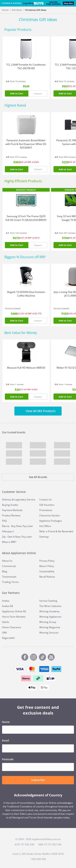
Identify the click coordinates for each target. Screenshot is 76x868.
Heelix (6, 622)
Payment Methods (12, 510)
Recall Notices (47, 577)
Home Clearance (12, 627)
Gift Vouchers (47, 505)
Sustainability (47, 571)
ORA (4, 633)
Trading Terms (10, 582)
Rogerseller (9, 638)
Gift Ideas (17, 10)
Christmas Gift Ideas (36, 10)
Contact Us (45, 500)
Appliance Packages (51, 521)
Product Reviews (11, 515)
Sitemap (44, 537)
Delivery (7, 500)
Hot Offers (45, 526)
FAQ (4, 521)
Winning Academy (49, 611)
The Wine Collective (50, 606)
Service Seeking (48, 601)
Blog (5, 571)
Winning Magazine (50, 627)
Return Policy (47, 566)
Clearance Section (50, 515)
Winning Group (48, 622)
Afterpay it (8, 531)
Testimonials (9, 577)
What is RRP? (9, 542)
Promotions (46, 510)
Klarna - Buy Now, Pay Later (18, 526)
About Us (7, 561)
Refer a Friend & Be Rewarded (56, 531)
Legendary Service (25, 500)
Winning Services (49, 633)
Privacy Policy (47, 561)
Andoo (6, 601)
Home (5, 10)
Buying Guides (10, 505)
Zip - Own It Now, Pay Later (17, 537)
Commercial (9, 566)
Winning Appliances (50, 617)
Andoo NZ (8, 606)
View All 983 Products (38, 411)
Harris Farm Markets (14, 617)
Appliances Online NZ (14, 611)
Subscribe (38, 780)
